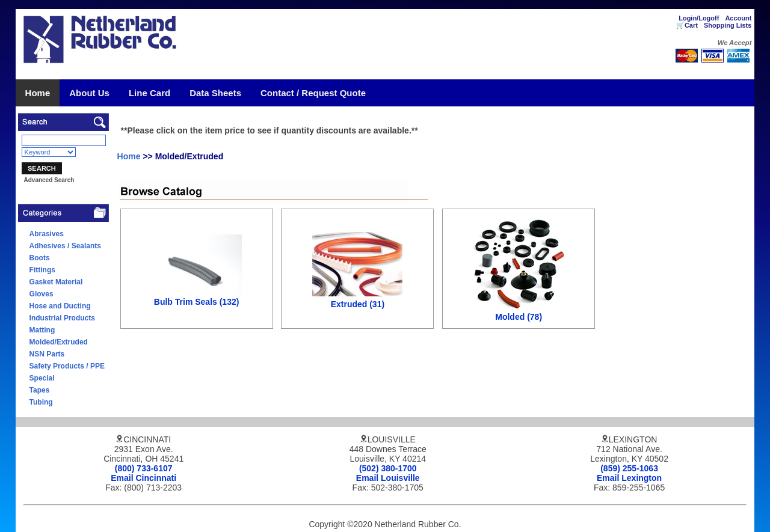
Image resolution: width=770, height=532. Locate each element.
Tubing (41, 402)
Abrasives (47, 234)
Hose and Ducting (60, 306)
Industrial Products (62, 318)
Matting (42, 330)
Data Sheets (215, 93)
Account (738, 18)
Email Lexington (629, 478)
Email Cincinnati (143, 478)
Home (38, 93)
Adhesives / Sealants (65, 246)
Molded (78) (519, 317)
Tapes (40, 390)
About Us (89, 93)
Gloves (42, 294)
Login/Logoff (699, 18)
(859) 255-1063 (629, 468)
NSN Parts (47, 354)
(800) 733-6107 (144, 468)
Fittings (42, 270)
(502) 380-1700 (388, 468)
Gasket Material (56, 282)
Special (42, 378)
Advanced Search (49, 180)
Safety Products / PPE (67, 366)
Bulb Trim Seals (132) (197, 302)
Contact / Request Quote (313, 93)
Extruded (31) (358, 304)
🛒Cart (687, 25)
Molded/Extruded (59, 342)
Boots (40, 258)
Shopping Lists (728, 25)
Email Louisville (388, 478)
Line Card (149, 93)
